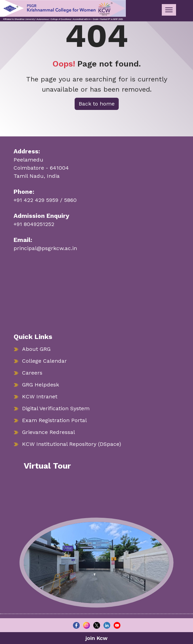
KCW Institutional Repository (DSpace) (72, 444)
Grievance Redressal (49, 432)
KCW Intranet (40, 396)
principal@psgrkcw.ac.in (45, 248)
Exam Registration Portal (54, 420)
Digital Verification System (56, 408)
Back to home (97, 104)
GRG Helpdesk (41, 385)
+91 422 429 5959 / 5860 (45, 200)
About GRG (36, 349)
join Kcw (96, 638)
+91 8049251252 (34, 224)
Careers (32, 373)
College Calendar (44, 361)
